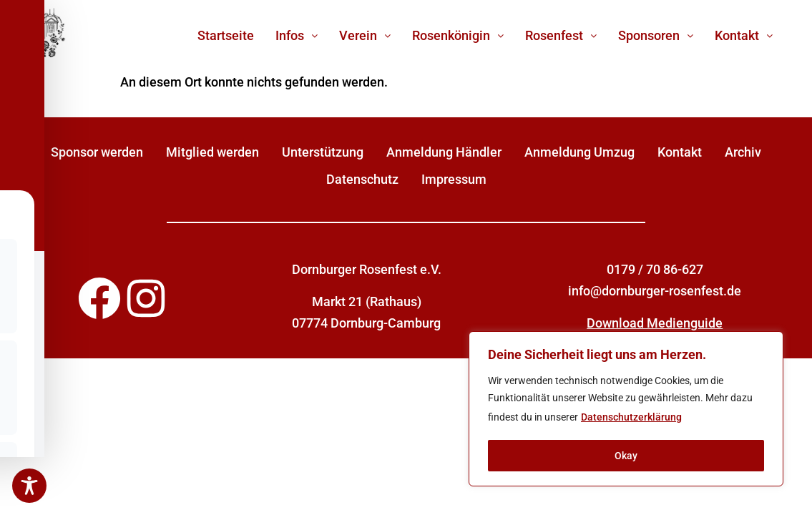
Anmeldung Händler (444, 152)
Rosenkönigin (458, 35)
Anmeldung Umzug (579, 152)
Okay (626, 456)
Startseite (226, 35)
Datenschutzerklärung (631, 418)
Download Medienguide (655, 323)
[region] (626, 409)
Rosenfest (561, 35)
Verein (365, 35)
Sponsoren (656, 35)
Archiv (743, 152)
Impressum (454, 179)
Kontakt (744, 35)
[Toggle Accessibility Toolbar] (29, 486)
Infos (297, 35)
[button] (297, 36)
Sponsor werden (97, 152)
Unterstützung (323, 152)
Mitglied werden (212, 152)
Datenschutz (362, 179)
